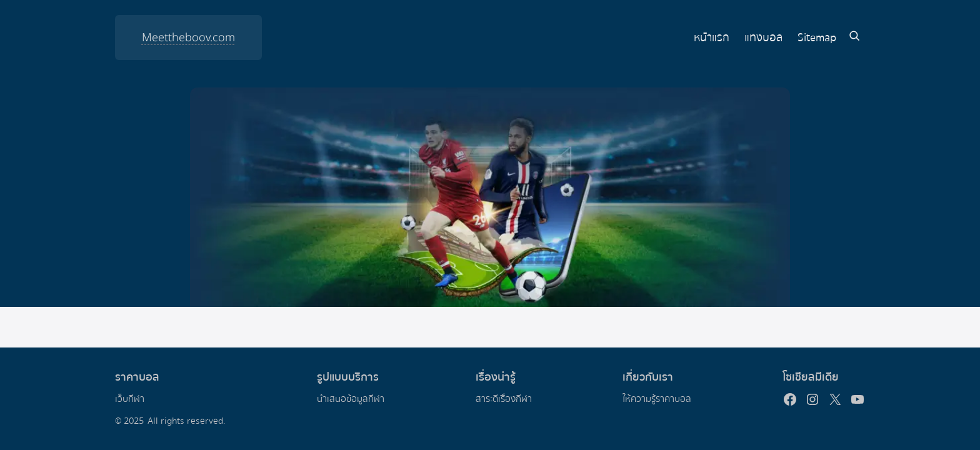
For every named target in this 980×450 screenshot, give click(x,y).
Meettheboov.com (188, 38)
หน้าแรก (712, 38)
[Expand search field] (854, 38)
